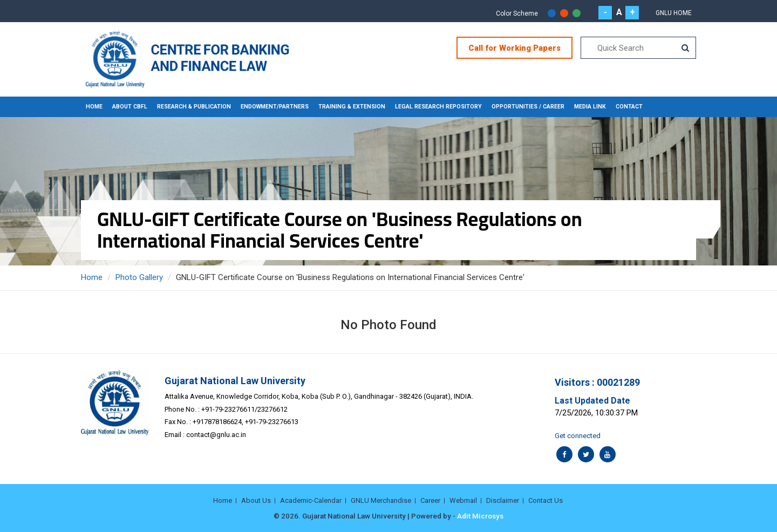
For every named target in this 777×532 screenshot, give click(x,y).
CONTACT (629, 107)
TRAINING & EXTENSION (352, 107)
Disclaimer (503, 500)
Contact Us (546, 500)
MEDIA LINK (590, 107)
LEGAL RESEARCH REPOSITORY (438, 107)
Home (94, 107)
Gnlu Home (674, 13)
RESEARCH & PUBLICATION (194, 107)
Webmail (463, 500)
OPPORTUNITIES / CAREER (528, 107)
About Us (256, 500)
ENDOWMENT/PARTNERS (275, 107)
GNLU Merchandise (381, 500)
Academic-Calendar (311, 500)
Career (430, 500)
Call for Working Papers (514, 48)
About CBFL (130, 107)
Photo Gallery (139, 277)
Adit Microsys (480, 516)
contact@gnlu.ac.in (216, 435)
